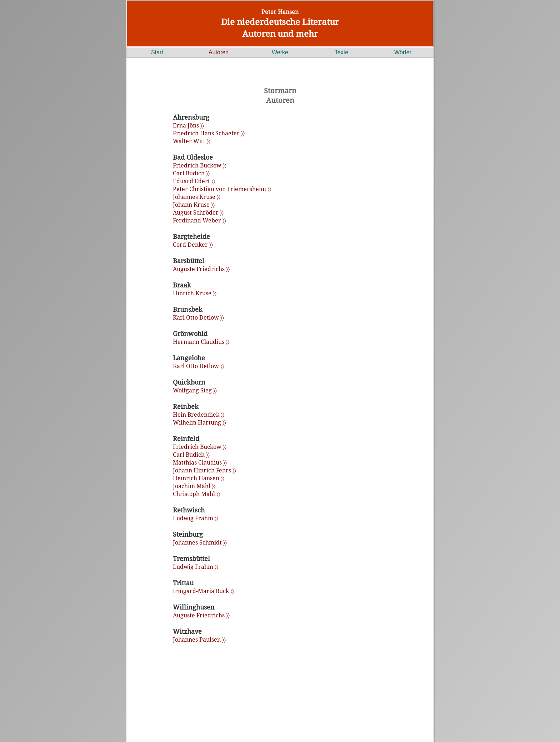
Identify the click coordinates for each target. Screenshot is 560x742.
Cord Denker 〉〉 (193, 245)
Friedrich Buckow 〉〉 (200, 165)
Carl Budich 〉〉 (191, 173)
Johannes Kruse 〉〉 (197, 197)
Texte (341, 52)
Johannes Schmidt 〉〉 (200, 542)
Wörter (403, 52)
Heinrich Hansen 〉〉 (199, 478)
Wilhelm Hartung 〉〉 (199, 422)
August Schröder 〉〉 (198, 212)
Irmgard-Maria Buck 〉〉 (203, 591)
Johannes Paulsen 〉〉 (199, 640)
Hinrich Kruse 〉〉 (195, 293)
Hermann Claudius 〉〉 (201, 342)
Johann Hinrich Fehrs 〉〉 (204, 470)
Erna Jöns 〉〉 (188, 125)
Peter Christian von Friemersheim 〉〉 (222, 189)
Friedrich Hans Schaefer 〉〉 (209, 133)
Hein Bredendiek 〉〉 (199, 415)
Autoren (219, 52)
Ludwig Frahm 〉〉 (196, 518)
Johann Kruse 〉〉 (194, 205)
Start (157, 52)
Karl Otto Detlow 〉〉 (198, 317)
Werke (280, 52)
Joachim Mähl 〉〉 (194, 486)
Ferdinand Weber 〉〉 (199, 220)
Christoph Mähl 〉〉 (196, 494)
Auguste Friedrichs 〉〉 (201, 269)
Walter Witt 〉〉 (192, 141)
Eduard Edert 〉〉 (194, 181)
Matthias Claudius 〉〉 (200, 462)
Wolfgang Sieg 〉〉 (195, 390)
